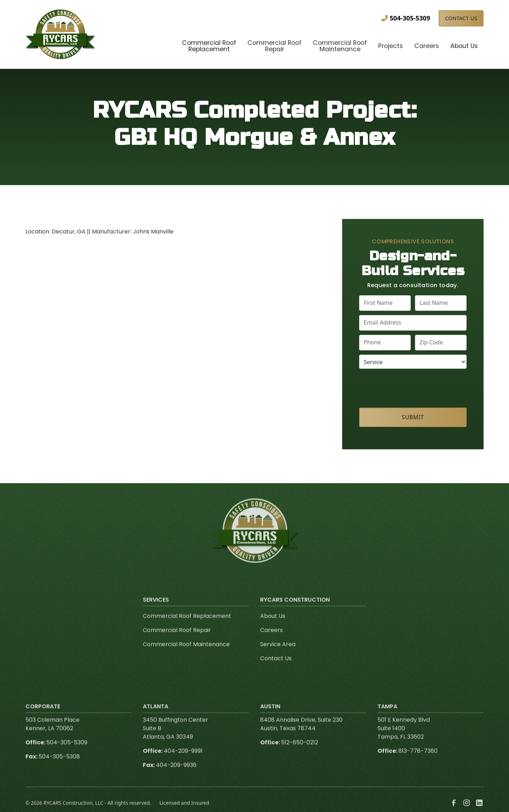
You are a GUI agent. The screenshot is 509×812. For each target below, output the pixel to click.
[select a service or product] (413, 362)
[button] (209, 47)
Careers (271, 639)
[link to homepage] (61, 34)
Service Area (278, 654)
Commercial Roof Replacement (187, 625)
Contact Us (461, 18)
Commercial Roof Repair (177, 639)
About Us (273, 625)
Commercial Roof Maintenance (186, 654)
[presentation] (413, 387)
